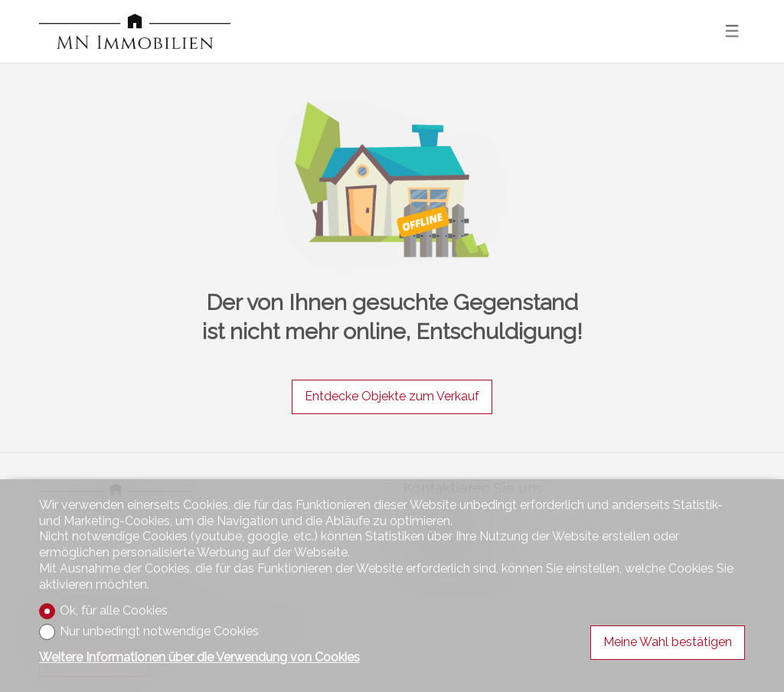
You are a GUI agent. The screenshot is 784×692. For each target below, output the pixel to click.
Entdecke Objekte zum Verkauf (392, 396)
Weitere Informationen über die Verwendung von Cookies (199, 657)
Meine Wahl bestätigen (668, 642)
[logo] (135, 31)
